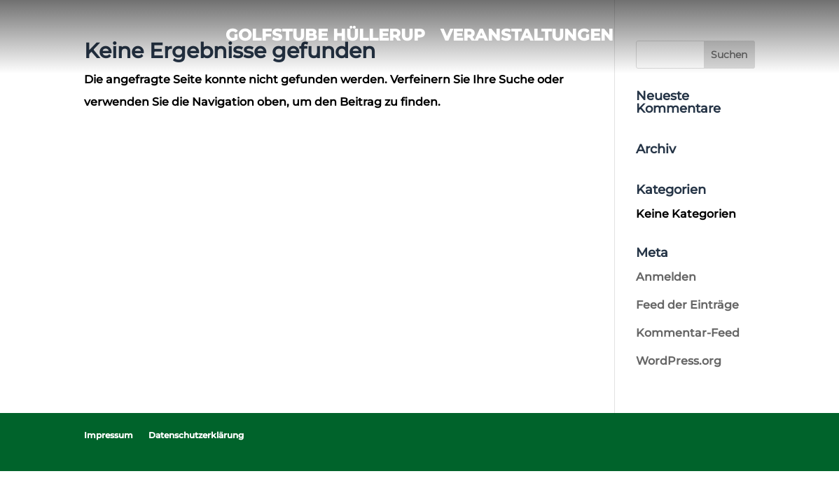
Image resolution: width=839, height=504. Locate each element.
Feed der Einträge (687, 305)
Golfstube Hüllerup (325, 35)
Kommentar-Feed (688, 333)
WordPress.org (679, 361)
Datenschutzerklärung (196, 435)
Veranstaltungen (527, 35)
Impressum (109, 435)
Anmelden (666, 277)
